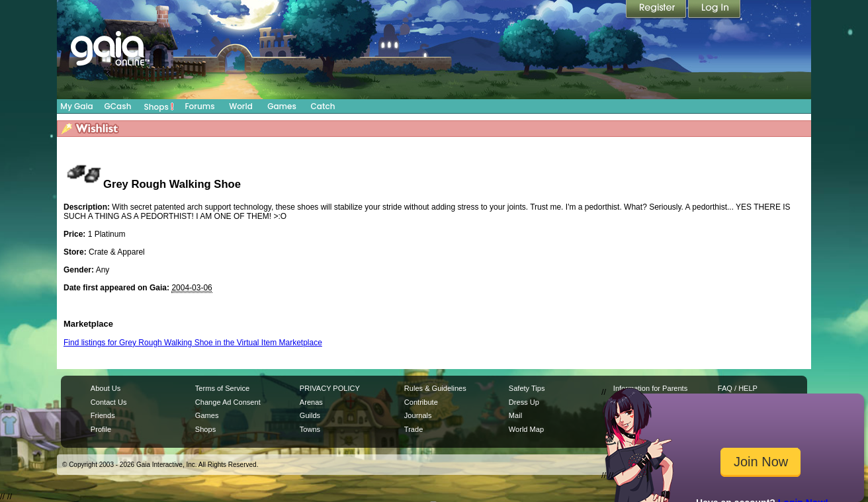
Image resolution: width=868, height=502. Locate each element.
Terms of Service (222, 388)
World (241, 106)
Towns (310, 429)
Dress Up (524, 402)
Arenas (311, 402)
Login (715, 10)
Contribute (421, 402)
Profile (101, 429)
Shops (159, 106)
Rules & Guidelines (435, 388)
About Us (106, 388)
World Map (526, 429)
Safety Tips (527, 388)
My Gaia (76, 106)
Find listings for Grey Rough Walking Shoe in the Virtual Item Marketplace (193, 343)
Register (657, 10)
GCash (118, 106)
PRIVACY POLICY (330, 388)
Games (282, 106)
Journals (418, 415)
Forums (199, 106)
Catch (323, 106)
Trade (413, 429)
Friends (103, 415)
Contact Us (109, 402)
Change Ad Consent (228, 402)
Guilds (310, 415)
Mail (515, 415)
